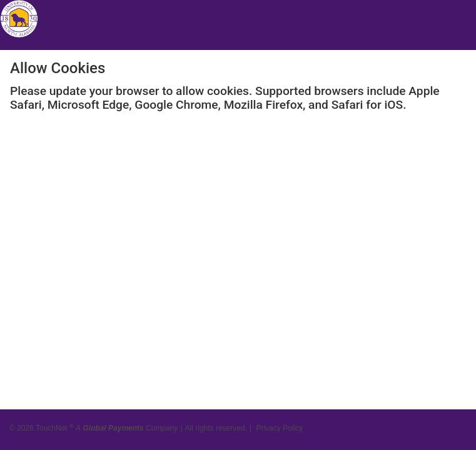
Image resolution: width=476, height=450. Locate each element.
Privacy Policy (279, 425)
